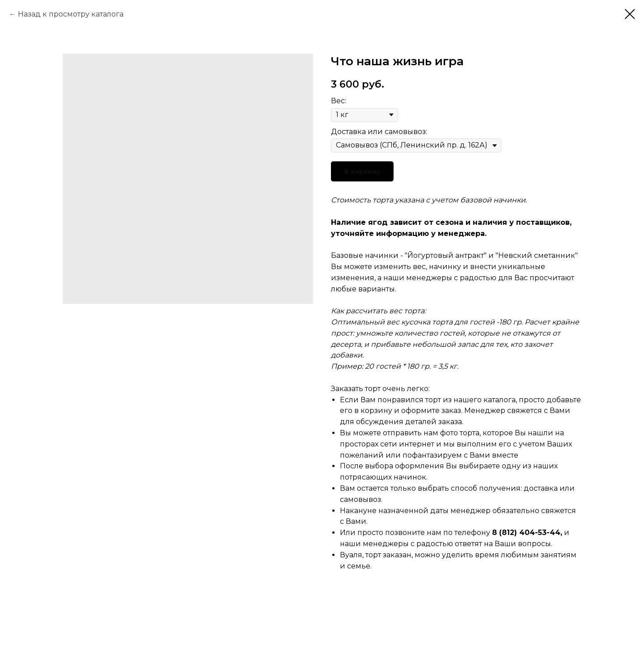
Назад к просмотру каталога (71, 14)
